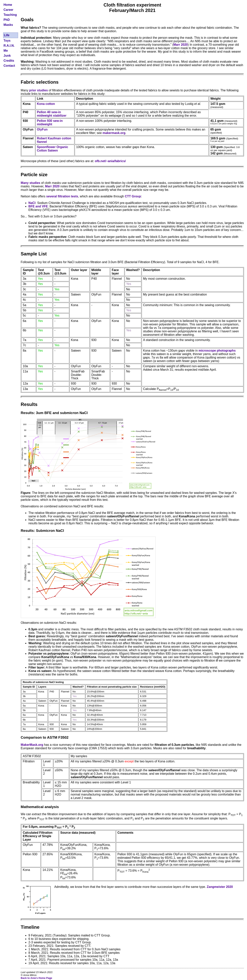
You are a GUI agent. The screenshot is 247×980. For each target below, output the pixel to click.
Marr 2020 (181, 45)
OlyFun (42, 129)
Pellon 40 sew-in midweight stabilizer (52, 114)
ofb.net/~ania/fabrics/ (110, 161)
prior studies (38, 90)
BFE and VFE (38, 206)
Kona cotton (46, 104)
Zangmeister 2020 (220, 887)
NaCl (32, 203)
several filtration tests (62, 196)
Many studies (30, 183)
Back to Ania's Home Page (36, 978)
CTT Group (133, 196)
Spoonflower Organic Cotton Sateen (52, 149)
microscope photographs (217, 351)
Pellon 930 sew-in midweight (50, 122)
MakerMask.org (32, 745)
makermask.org (114, 133)
